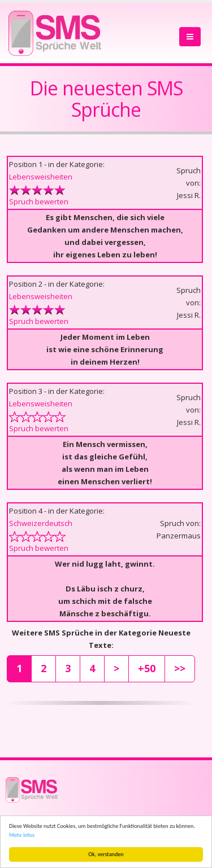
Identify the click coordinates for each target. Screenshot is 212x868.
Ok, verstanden (106, 854)
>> (180, 668)
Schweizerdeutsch (41, 523)
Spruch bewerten (39, 201)
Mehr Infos (22, 835)
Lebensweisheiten (41, 177)
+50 (147, 668)
